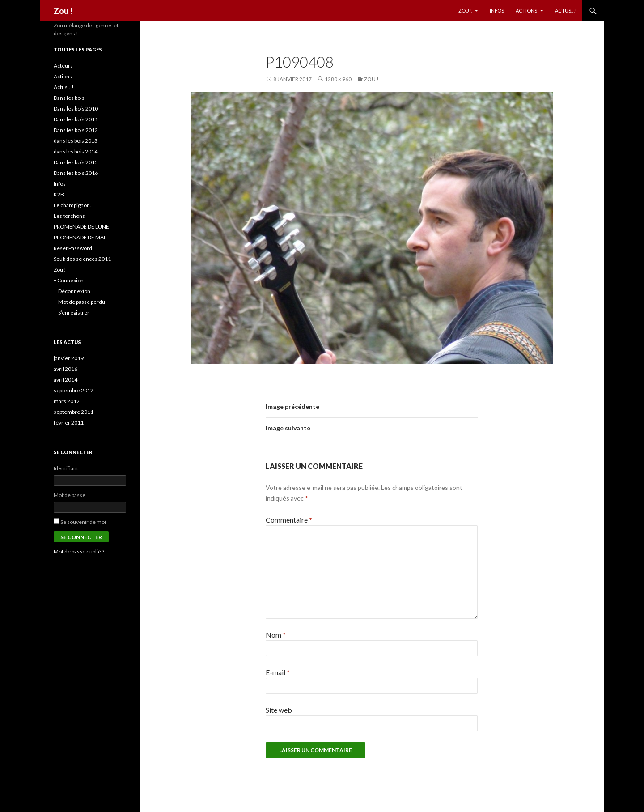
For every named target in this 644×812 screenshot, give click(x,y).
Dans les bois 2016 (76, 173)
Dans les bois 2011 (76, 119)
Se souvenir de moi (83, 522)
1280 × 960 (338, 79)
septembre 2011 (74, 412)
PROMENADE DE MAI (79, 237)
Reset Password (73, 248)
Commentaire (289, 520)
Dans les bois (69, 98)
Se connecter (81, 537)
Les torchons (69, 216)
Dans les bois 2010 (76, 108)
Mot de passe (70, 495)
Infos (497, 11)
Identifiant (66, 468)
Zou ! (63, 11)
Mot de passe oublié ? (79, 551)
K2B (59, 194)
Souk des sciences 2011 (82, 259)
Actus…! (566, 11)
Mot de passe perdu (82, 302)
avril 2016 (66, 369)
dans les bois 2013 (76, 141)
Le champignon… (74, 205)
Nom (276, 635)
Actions (526, 11)
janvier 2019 (69, 358)
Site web (279, 710)
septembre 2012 (74, 390)
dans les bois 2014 (76, 151)
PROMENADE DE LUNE (81, 227)
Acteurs (63, 66)
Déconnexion (74, 291)
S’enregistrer (74, 312)
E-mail (278, 672)
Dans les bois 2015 (76, 162)
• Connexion (69, 280)
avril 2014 (66, 380)
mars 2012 (67, 401)
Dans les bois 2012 (76, 130)
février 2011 (69, 423)
